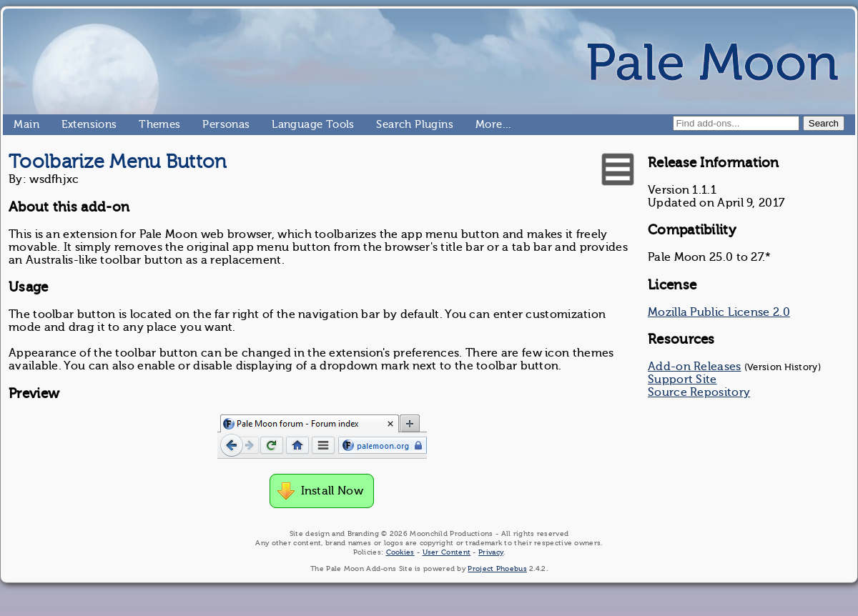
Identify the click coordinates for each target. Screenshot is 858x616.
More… (481, 124)
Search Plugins (382, 124)
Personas (208, 124)
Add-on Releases (695, 367)
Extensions (67, 124)
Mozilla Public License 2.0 (719, 312)
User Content (447, 552)
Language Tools (278, 124)
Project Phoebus (497, 568)
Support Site (682, 379)
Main (19, 124)
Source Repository (699, 392)
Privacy (491, 552)
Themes (144, 124)
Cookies (400, 552)
